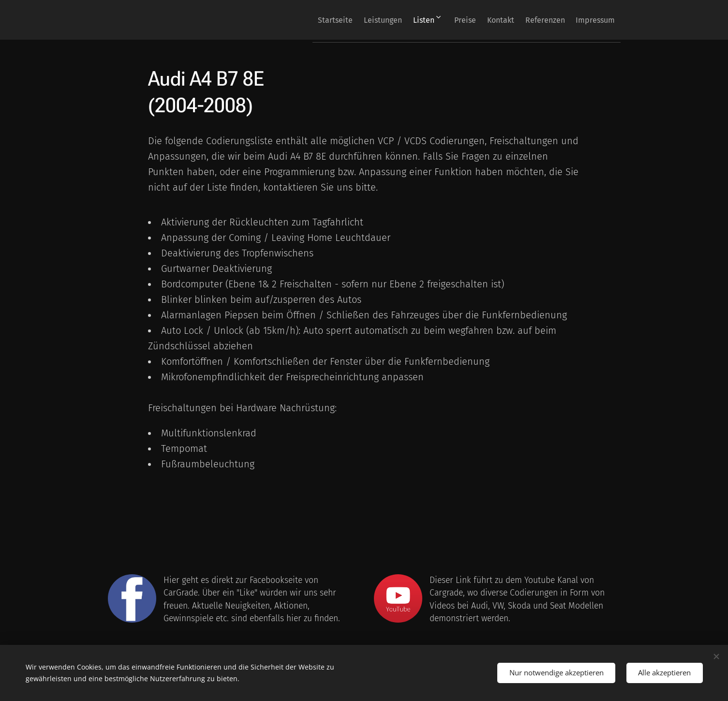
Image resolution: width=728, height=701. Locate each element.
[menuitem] (296, 20)
